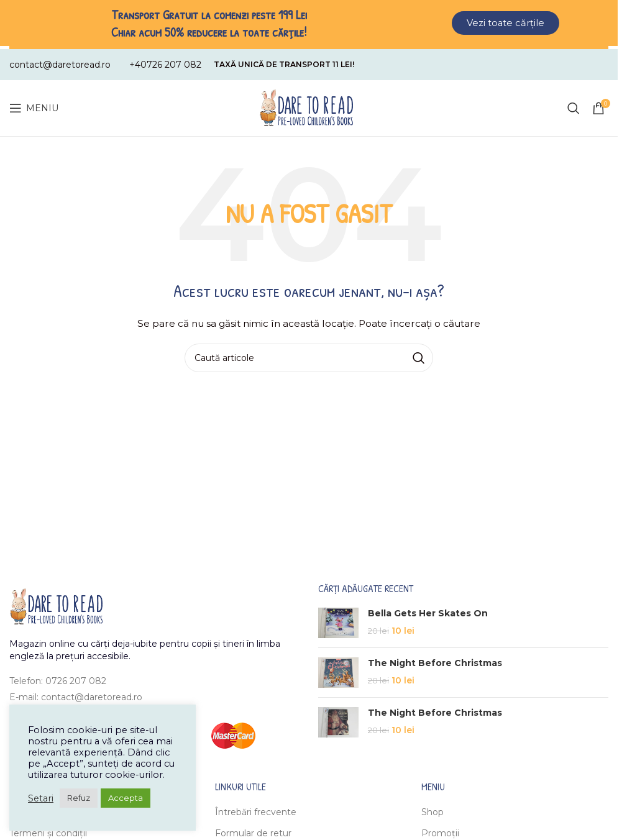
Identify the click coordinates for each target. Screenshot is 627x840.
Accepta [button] (126, 798)
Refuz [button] (79, 798)
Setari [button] (41, 798)
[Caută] (574, 105)
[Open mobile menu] (34, 105)
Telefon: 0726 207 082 (58, 678)
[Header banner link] (309, 23)
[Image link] (56, 603)
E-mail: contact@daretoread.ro (76, 694)
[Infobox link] (60, 62)
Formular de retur (253, 831)
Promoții (440, 831)
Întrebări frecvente (256, 809)
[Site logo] (306, 104)
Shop (432, 809)
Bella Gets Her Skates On (428, 610)
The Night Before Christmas (435, 660)
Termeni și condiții (48, 831)
